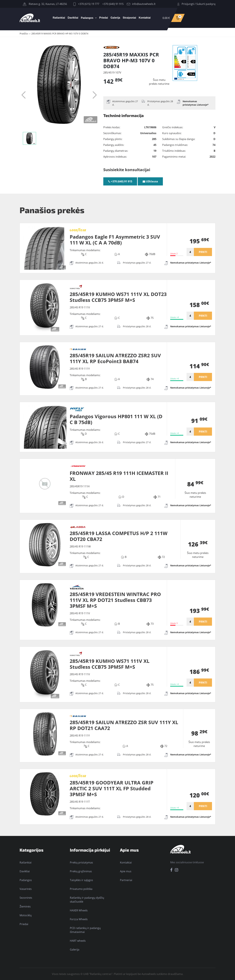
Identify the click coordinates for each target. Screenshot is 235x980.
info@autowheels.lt (141, 4)
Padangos (87, 18)
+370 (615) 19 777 (86, 4)
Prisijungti (188, 4)
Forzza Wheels (79, 919)
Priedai (104, 18)
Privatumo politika (81, 889)
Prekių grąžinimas (81, 871)
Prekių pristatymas (81, 862)
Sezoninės (26, 898)
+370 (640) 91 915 (113, 4)
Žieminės (25, 906)
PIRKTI (203, 252)
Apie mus (126, 871)
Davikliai (73, 18)
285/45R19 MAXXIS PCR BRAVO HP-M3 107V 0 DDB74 (60, 33)
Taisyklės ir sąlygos (81, 880)
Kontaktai (145, 18)
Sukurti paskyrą (206, 4)
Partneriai (126, 880)
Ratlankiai (59, 18)
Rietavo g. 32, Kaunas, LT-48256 (45, 4)
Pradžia (24, 33)
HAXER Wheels (79, 910)
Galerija (115, 18)
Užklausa (150, 181)
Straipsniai (129, 18)
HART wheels (78, 941)
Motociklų (26, 915)
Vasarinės (26, 889)
